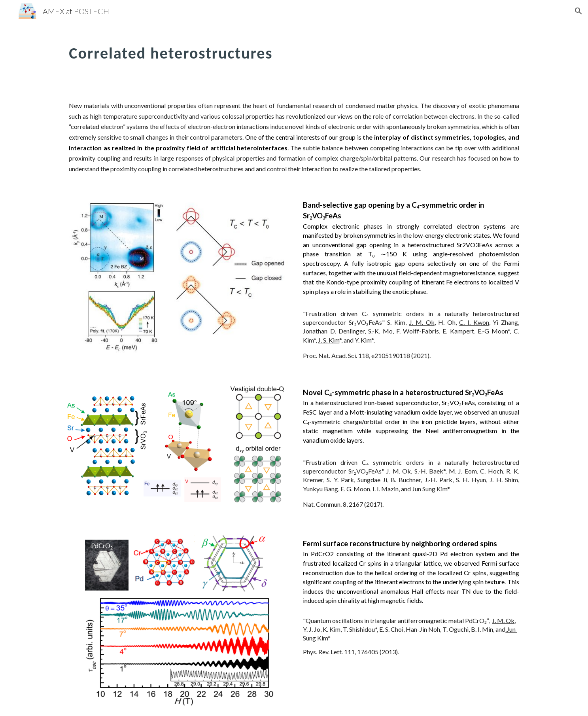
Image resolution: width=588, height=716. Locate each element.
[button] (579, 11)
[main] (255, 49)
